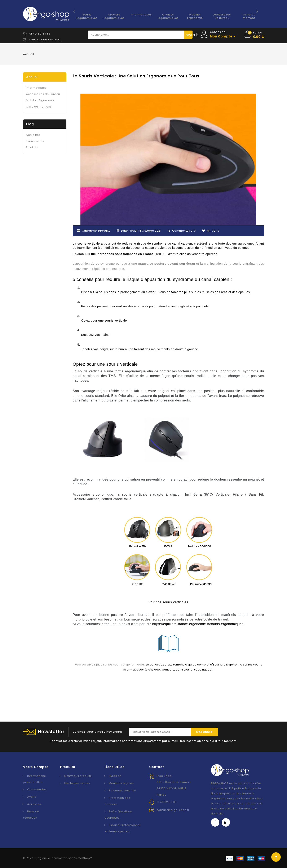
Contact (157, 767)
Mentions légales (121, 783)
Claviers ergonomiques (114, 16)
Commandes (37, 789)
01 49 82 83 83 (40, 34)
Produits (104, 231)
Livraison (115, 776)
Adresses (34, 804)
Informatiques (141, 15)
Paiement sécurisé (122, 790)
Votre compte (36, 767)
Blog (30, 124)
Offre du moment (249, 16)
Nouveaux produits (78, 776)
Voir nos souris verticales (168, 602)
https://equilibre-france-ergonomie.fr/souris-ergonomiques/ (198, 624)
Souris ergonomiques (87, 16)
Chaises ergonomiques (168, 16)
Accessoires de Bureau (222, 16)
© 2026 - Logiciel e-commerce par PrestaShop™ (57, 858)
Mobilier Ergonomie (195, 16)
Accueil (32, 77)
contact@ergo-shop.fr (45, 39)
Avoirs (32, 797)
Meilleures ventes (77, 783)
